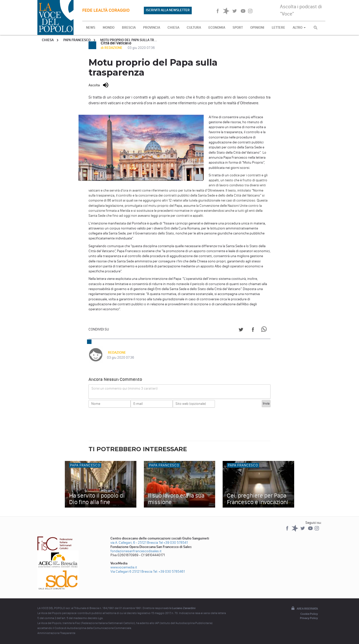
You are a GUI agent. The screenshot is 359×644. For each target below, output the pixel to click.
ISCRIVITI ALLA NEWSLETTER (168, 10)
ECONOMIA (217, 28)
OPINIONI (257, 28)
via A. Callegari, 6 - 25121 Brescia (134, 543)
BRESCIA (129, 28)
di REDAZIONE (112, 48)
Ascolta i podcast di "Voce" (301, 10)
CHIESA (173, 28)
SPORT (238, 28)
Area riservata (304, 609)
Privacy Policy (309, 618)
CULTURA (194, 28)
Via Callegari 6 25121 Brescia (131, 572)
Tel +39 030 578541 (173, 543)
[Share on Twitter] (241, 330)
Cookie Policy (309, 614)
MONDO (109, 28)
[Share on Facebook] (253, 330)
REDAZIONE (116, 353)
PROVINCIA (152, 28)
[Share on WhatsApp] (265, 330)
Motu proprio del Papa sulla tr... (129, 40)
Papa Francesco (77, 40)
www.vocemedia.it (124, 567)
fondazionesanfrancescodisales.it (136, 551)
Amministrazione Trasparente (56, 633)
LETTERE (278, 28)
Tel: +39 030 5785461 (169, 572)
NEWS (91, 28)
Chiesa (48, 40)
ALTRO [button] (299, 28)
